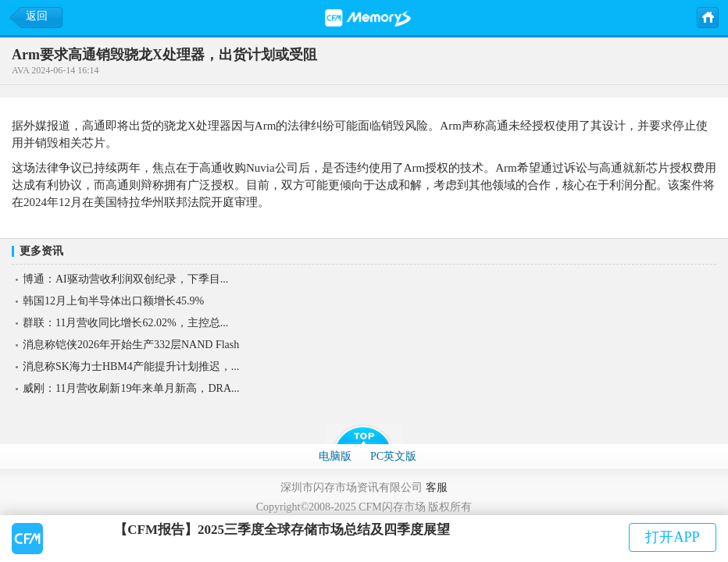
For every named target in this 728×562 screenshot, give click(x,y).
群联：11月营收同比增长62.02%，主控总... (125, 323)
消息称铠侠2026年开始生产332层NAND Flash (131, 345)
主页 (707, 16)
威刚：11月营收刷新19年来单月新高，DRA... (131, 388)
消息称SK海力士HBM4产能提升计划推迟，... (131, 366)
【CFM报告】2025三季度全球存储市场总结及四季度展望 (282, 530)
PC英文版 (393, 456)
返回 (37, 16)
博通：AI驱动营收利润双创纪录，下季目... (125, 279)
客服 (437, 487)
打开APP (672, 537)
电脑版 (335, 456)
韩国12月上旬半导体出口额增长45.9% (113, 301)
